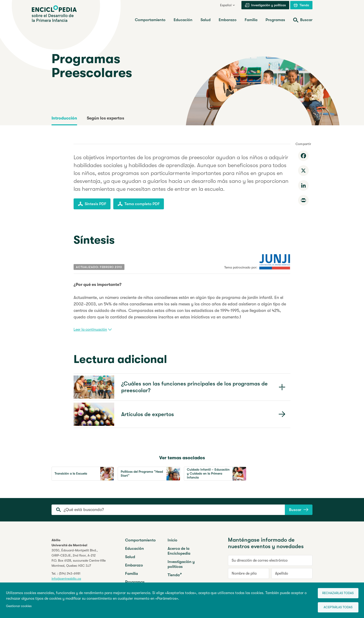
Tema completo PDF (139, 204)
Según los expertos (106, 118)
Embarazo (134, 565)
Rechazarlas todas (335, 591)
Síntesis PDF (92, 204)
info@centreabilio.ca (66, 579)
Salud (130, 557)
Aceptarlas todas (335, 607)
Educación (135, 548)
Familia (132, 574)
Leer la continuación (93, 330)
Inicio (172, 540)
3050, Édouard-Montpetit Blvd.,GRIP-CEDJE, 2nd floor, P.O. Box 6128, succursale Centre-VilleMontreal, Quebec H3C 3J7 (79, 558)
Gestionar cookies (19, 605)
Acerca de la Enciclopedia (179, 551)
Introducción (64, 118)
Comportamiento (140, 540)
